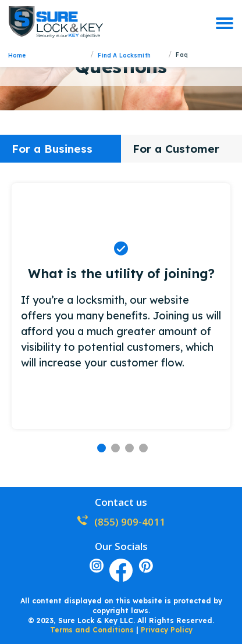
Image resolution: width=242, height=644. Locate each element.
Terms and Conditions (92, 630)
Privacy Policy (167, 630)
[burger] (225, 23)
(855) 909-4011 (121, 521)
